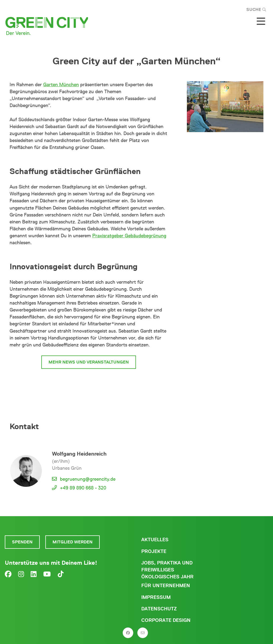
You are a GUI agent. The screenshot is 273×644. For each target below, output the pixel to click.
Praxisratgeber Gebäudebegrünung (129, 236)
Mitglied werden (73, 542)
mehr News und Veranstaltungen (89, 362)
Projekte (154, 551)
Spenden (22, 542)
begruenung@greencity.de (88, 479)
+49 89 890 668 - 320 (83, 488)
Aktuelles (155, 540)
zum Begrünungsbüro (89, 382)
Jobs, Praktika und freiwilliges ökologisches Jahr (167, 570)
